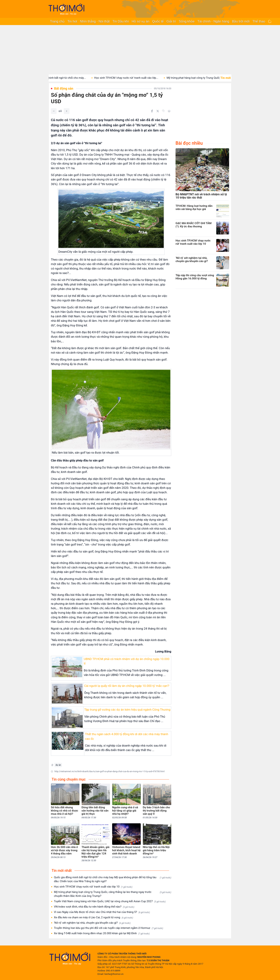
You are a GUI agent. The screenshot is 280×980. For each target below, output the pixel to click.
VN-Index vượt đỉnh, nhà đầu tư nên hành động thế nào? (94, 907)
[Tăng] (67, 111)
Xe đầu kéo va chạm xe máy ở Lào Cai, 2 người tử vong (93, 917)
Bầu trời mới (241, 21)
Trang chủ (57, 21)
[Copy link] (163, 111)
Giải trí (171, 21)
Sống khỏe (187, 21)
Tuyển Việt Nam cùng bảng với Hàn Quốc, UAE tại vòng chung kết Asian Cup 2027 (110, 901)
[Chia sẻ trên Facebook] (152, 111)
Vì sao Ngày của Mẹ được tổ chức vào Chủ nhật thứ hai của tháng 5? (102, 912)
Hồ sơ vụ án (140, 21)
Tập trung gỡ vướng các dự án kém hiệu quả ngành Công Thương (127, 710)
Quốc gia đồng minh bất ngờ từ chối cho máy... (63, 78)
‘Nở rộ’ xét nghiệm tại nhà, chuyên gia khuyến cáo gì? (92, 923)
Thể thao (259, 21)
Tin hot (72, 21)
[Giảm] (54, 111)
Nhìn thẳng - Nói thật (95, 21)
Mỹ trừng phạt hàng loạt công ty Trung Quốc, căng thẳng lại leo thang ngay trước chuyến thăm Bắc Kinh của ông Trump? (113, 894)
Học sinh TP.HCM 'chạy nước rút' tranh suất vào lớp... (131, 78)
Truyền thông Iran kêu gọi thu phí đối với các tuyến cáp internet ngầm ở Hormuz (109, 928)
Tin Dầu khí (121, 21)
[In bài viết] (169, 111)
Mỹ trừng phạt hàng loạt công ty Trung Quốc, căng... (203, 78)
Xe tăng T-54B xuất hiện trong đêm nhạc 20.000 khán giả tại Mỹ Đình (102, 933)
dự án (58, 765)
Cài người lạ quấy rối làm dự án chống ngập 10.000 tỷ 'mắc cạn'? (127, 686)
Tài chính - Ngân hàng (213, 21)
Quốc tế (158, 21)
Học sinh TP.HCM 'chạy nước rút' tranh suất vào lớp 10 (93, 887)
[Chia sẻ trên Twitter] (158, 111)
